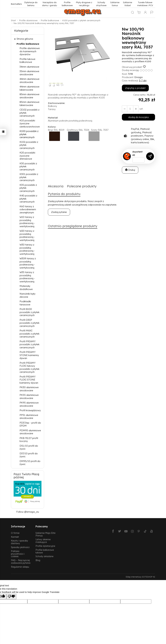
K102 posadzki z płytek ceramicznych (29, 145)
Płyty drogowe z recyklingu (84, 4)
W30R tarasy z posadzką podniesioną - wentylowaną (28, 263)
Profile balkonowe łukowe (45, 551)
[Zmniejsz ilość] (136, 109)
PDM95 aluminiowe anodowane (30, 432)
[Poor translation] (11, 597)
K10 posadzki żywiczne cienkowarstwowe (30, 124)
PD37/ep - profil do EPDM (30, 424)
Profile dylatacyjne (45, 546)
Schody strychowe (101, 4)
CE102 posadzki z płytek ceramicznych (29, 113)
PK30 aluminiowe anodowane (29, 389)
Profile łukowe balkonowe (27, 61)
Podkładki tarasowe (25, 303)
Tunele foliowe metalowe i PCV (145, 4)
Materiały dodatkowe (26, 288)
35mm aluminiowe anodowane (29, 73)
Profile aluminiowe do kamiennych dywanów (30, 51)
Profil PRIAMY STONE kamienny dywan (29, 355)
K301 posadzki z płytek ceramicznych (29, 177)
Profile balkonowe (67, 4)
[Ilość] (130, 109)
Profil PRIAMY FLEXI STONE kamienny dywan (29, 380)
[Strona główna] (83, 13)
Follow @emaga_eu (28, 512)
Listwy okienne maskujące (43, 541)
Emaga (138, 77)
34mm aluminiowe (29, 67)
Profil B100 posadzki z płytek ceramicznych (29, 312)
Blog (38, 560)
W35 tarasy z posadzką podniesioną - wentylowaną (27, 277)
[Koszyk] (139, 13)
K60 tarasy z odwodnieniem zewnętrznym (28, 209)
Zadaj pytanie (59, 212)
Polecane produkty (82, 186)
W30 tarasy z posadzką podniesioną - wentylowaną (27, 249)
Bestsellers (16, 4)
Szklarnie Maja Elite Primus (45, 534)
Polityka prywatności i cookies (18, 554)
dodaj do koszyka (138, 117)
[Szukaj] (133, 13)
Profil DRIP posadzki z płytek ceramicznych (29, 323)
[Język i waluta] (152, 13)
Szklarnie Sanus (115, 4)
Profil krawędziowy (30, 410)
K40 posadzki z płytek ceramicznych (28, 199)
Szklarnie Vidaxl (128, 4)
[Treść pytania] (138, 160)
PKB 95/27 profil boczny (29, 440)
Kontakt (15, 537)
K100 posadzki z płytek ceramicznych (29, 134)
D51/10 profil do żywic (29, 447)
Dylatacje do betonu (31, 4)
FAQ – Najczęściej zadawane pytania (21, 562)
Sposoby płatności (20, 547)
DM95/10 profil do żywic (30, 463)
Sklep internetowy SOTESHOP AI (140, 577)
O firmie (15, 533)
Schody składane (44, 556)
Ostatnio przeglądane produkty (73, 226)
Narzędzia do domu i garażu (50, 4)
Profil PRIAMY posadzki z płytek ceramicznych (29, 344)
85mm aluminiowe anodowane (29, 96)
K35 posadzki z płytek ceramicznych (28, 188)
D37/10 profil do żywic (29, 455)
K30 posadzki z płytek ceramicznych (28, 166)
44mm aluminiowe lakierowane (29, 88)
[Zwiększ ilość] (125, 109)
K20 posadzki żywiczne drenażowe (27, 156)
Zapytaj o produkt (135, 88)
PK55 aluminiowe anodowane (29, 397)
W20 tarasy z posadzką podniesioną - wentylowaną (27, 235)
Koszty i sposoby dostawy (19, 542)
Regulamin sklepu (20, 567)
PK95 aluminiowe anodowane (29, 404)
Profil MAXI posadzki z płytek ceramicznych (29, 334)
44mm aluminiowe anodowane (29, 80)
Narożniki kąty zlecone (27, 295)
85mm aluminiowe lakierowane (29, 104)
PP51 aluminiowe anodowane (29, 417)
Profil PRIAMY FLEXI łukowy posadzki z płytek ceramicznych (29, 367)
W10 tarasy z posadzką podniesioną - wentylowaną (27, 222)
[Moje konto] (145, 13)
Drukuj (130, 170)
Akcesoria (56, 186)
